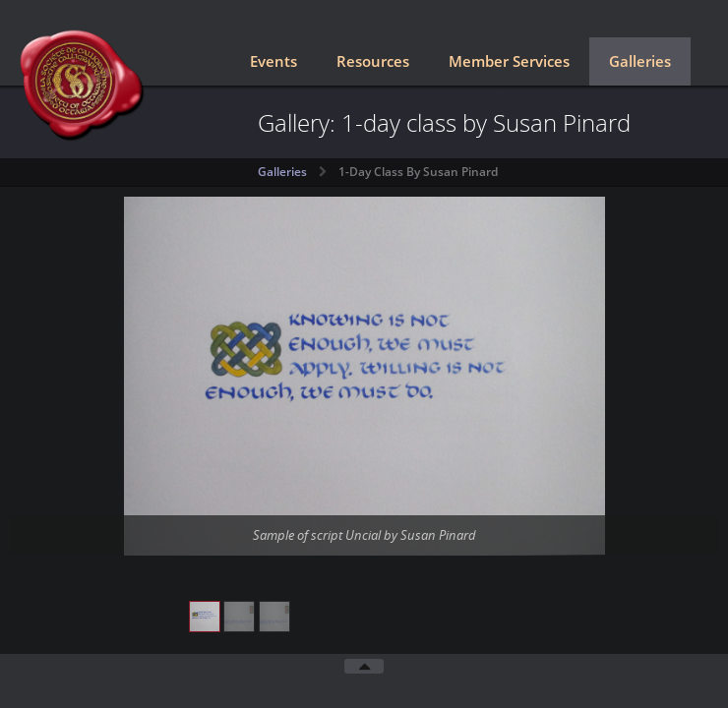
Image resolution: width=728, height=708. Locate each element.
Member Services (509, 61)
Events (273, 61)
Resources (373, 61)
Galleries (640, 61)
